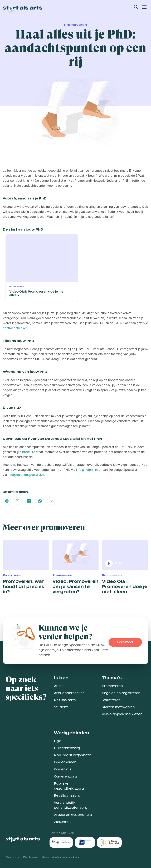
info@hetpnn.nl (87, 470)
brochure (28, 452)
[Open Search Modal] (136, 7)
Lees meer (125, 642)
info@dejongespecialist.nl (26, 475)
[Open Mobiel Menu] (144, 7)
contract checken (15, 328)
